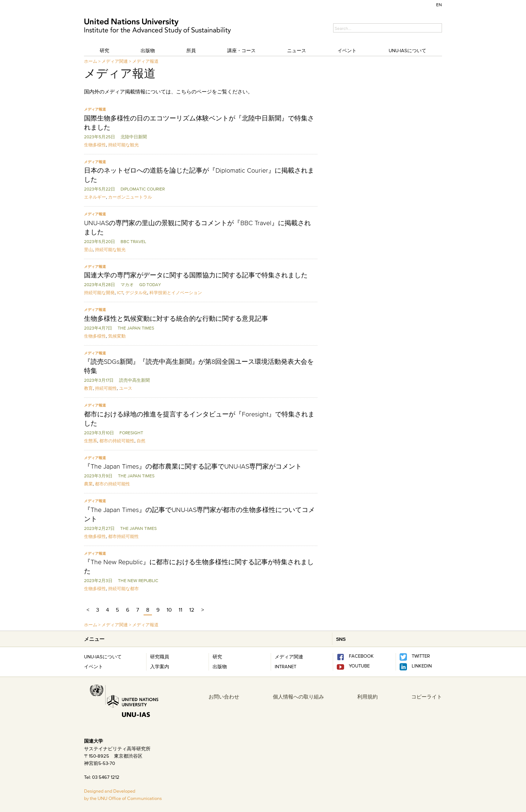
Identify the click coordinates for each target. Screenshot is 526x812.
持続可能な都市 (123, 588)
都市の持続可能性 (117, 441)
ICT (120, 293)
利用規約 (367, 697)
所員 (191, 50)
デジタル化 (136, 293)
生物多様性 (95, 145)
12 (192, 610)
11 (180, 610)
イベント (347, 50)
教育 (88, 388)
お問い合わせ (224, 697)
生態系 (91, 441)
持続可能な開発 (99, 293)
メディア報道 (145, 61)
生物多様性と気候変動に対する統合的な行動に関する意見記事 (176, 319)
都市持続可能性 (123, 536)
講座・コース (241, 50)
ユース (126, 388)
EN (439, 5)
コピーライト (427, 697)
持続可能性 (106, 388)
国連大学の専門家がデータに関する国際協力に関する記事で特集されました (196, 275)
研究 (104, 50)
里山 (88, 249)
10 (169, 610)
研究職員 (160, 657)
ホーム (91, 61)
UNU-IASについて (407, 50)
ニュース (297, 50)
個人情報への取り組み (298, 697)
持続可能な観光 (123, 145)
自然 (141, 441)
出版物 (148, 50)
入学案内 (160, 666)
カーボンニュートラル (130, 197)
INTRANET (285, 666)
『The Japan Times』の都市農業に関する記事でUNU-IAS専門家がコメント (193, 466)
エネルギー (95, 197)
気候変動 (117, 336)
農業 (88, 484)
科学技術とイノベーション (176, 293)
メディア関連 (115, 61)
